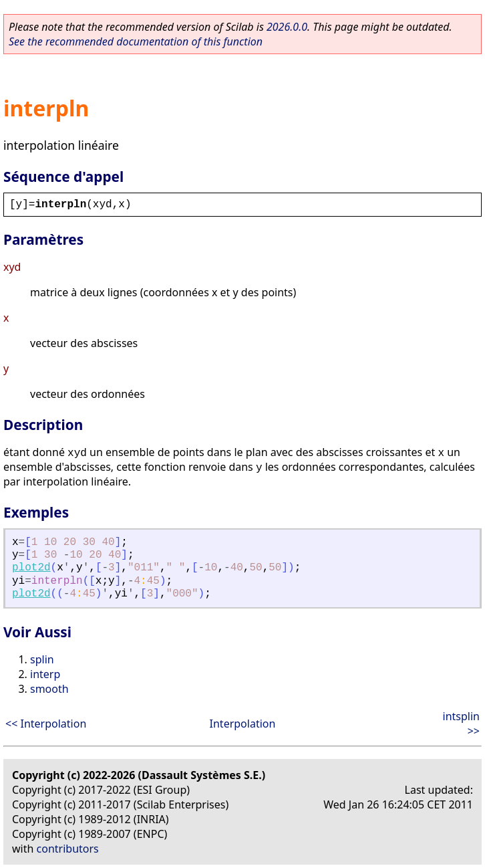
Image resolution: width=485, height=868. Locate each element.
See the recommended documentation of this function (136, 41)
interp (45, 674)
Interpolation (243, 724)
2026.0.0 (287, 27)
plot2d (31, 568)
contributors (68, 849)
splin (42, 659)
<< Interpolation (46, 724)
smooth (49, 689)
